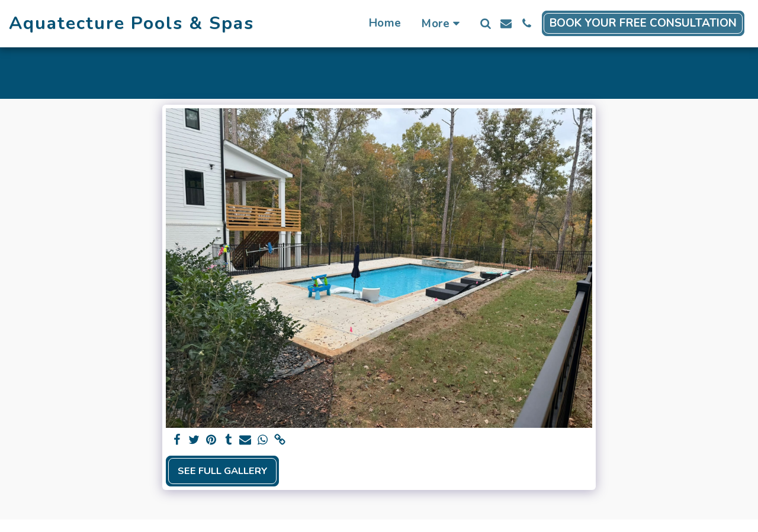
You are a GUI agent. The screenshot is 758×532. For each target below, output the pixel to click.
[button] (485, 23)
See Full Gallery (223, 471)
